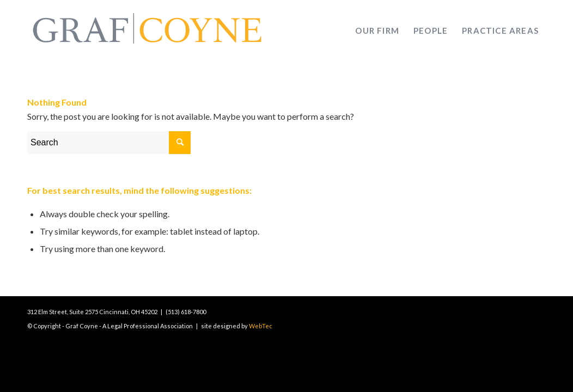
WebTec (261, 326)
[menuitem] (377, 30)
